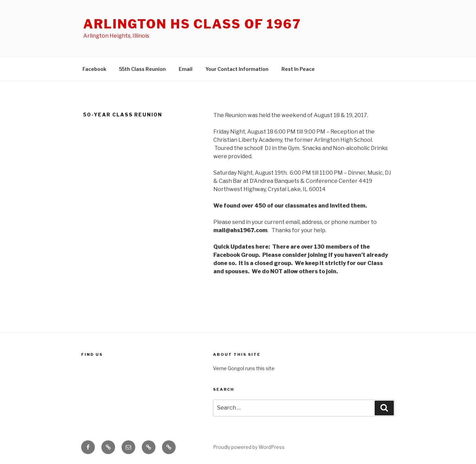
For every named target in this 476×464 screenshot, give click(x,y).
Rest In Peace (298, 69)
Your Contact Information (237, 69)
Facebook (94, 69)
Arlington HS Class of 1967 (192, 24)
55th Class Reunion (142, 69)
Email (186, 69)
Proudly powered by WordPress (249, 447)
